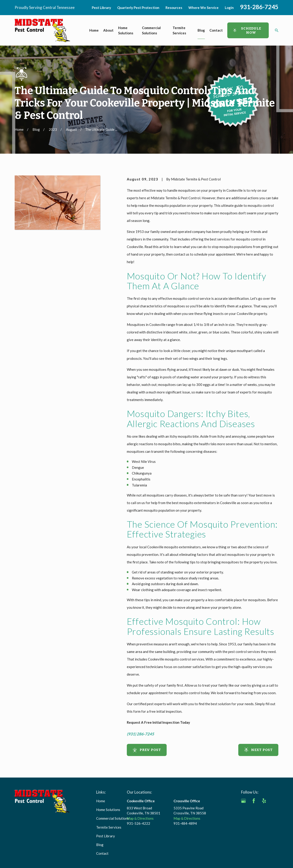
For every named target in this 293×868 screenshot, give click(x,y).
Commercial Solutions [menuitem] (151, 30)
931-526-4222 (138, 823)
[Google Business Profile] (243, 801)
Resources (174, 8)
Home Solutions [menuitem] (126, 30)
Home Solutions (108, 810)
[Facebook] (254, 801)
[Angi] (274, 801)
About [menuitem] (108, 30)
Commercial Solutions (113, 818)
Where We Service (203, 8)
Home (101, 801)
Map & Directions (140, 818)
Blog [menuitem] (201, 30)
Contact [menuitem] (216, 30)
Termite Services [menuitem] (179, 30)
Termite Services (109, 827)
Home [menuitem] (94, 30)
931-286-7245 (259, 7)
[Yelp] (264, 801)
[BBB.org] (243, 811)
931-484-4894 (185, 823)
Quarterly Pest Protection (138, 8)
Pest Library (101, 8)
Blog (100, 845)
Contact (102, 853)
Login (229, 8)
